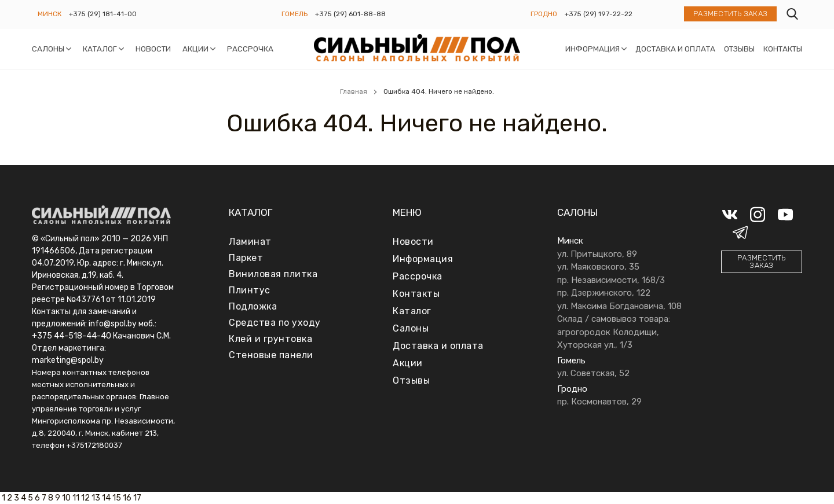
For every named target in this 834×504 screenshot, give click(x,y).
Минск (50, 14)
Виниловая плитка (273, 274)
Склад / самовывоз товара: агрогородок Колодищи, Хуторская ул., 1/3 (614, 332)
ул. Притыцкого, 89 (597, 254)
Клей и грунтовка (270, 339)
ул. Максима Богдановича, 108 (619, 306)
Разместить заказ (730, 14)
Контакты (783, 49)
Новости (153, 49)
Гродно (544, 14)
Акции (195, 49)
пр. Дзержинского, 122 (604, 293)
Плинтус (250, 290)
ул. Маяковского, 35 (598, 267)
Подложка (253, 306)
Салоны (48, 49)
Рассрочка (250, 49)
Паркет (246, 258)
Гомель (295, 14)
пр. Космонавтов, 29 (599, 402)
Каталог (100, 49)
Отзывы (739, 49)
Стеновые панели (271, 355)
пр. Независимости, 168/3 (611, 280)
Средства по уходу (275, 323)
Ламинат (250, 242)
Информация (592, 49)
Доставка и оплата (675, 49)
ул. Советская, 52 (593, 373)
